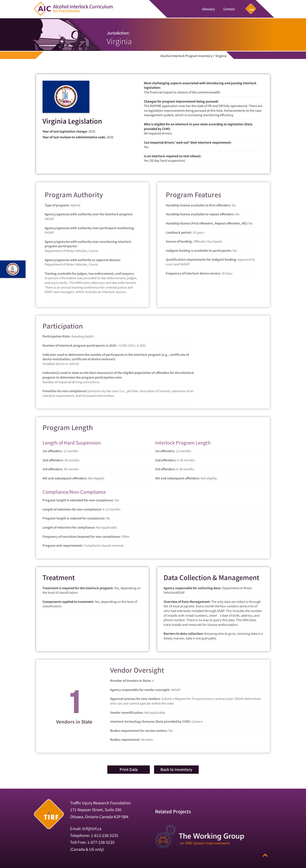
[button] (129, 770)
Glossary (209, 9)
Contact (229, 9)
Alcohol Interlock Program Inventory (186, 56)
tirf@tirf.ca (92, 828)
